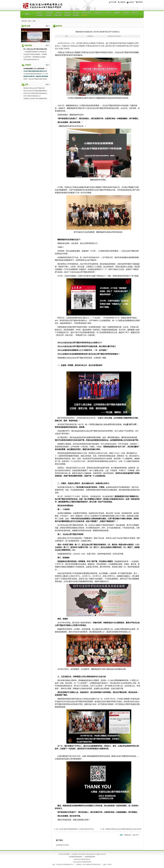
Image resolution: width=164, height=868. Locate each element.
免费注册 (123, 2)
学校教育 (126, 13)
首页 (27, 14)
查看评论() (128, 835)
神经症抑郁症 (86, 13)
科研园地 (40, 15)
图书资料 (76, 15)
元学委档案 (49, 13)
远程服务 (67, 13)
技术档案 (48, 15)
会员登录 (131, 2)
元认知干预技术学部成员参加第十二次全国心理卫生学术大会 (76, 829)
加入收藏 (114, 2)
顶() (121, 835)
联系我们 (140, 2)
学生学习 (108, 13)
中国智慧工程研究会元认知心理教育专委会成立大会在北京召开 (123, 829)
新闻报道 (76, 13)
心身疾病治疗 (98, 13)
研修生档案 (58, 15)
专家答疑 (67, 15)
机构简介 (40, 13)
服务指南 (59, 13)
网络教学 (85, 15)
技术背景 (135, 13)
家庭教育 (117, 13)
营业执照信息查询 (90, 857)
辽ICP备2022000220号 (76, 857)
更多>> (48, 26)
